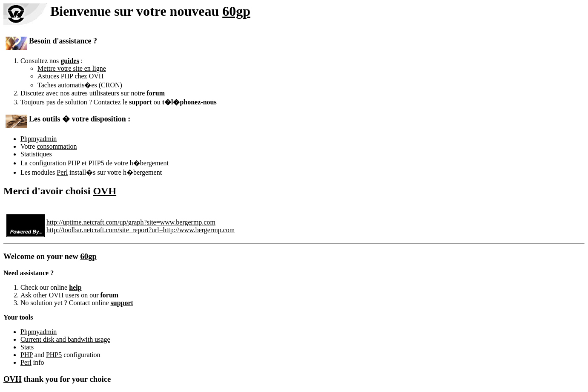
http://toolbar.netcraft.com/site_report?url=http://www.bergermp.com (141, 230)
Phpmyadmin (39, 139)
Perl (62, 172)
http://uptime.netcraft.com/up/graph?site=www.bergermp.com (131, 222)
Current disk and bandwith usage (65, 339)
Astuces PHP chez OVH (70, 76)
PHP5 (96, 163)
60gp (236, 11)
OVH (105, 191)
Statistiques (36, 154)
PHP (74, 163)
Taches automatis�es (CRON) (80, 85)
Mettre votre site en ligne (72, 68)
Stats (27, 347)
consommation (57, 146)
